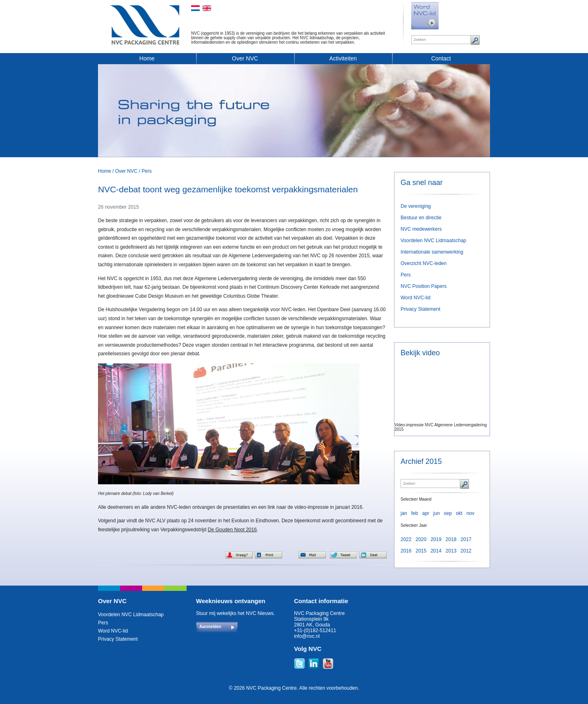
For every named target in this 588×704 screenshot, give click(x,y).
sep (448, 513)
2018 (451, 539)
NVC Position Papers (424, 286)
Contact (441, 58)
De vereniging (416, 206)
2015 (421, 551)
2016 (406, 551)
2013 (451, 551)
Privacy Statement (420, 309)
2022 (406, 539)
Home (147, 58)
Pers (147, 171)
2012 (466, 551)
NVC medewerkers (421, 229)
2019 (436, 539)
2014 (436, 551)
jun (437, 513)
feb (415, 513)
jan (404, 513)
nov (470, 513)
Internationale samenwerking (432, 252)
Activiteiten (343, 58)
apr (426, 513)
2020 (421, 539)
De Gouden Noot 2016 (232, 530)
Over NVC (245, 58)
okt (459, 513)
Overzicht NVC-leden (424, 263)
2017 (466, 539)
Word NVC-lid (415, 298)
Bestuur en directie (421, 218)
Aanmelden (210, 627)
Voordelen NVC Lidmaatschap (433, 241)
